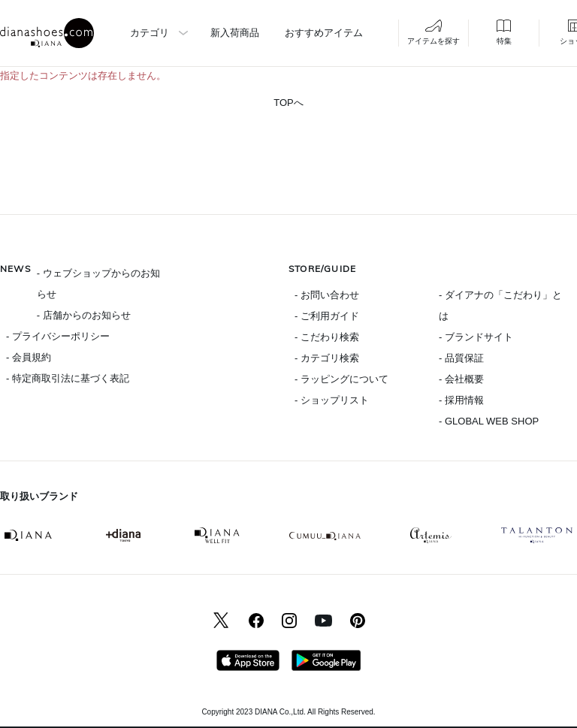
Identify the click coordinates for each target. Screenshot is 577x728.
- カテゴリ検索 (327, 358)
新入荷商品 (235, 33)
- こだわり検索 (327, 337)
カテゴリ (150, 33)
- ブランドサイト (476, 337)
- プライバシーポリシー (58, 336)
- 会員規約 (29, 357)
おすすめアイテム (324, 33)
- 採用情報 (461, 400)
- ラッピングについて (341, 379)
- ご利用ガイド (327, 316)
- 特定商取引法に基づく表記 (68, 378)
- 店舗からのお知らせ (84, 315)
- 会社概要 (461, 379)
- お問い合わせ (327, 295)
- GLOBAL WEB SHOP (489, 421)
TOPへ (288, 103)
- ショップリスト (332, 400)
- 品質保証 (461, 358)
